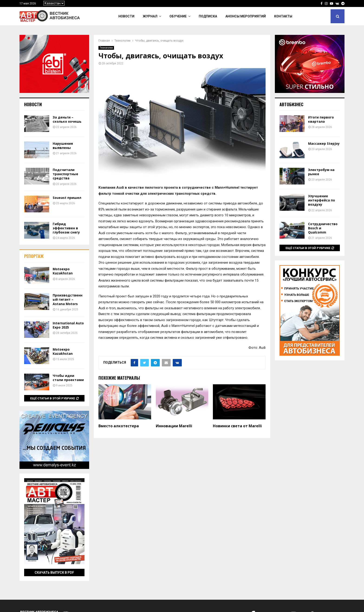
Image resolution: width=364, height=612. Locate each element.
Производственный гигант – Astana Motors (68, 299)
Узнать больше (297, 295)
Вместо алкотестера (119, 426)
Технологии (106, 48)
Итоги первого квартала (321, 119)
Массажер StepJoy (324, 143)
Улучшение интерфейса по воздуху (322, 200)
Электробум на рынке (321, 172)
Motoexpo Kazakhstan (63, 271)
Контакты (283, 16)
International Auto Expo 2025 (68, 325)
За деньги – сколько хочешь (67, 119)
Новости (126, 16)
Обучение (178, 16)
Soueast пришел (67, 198)
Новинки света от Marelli (237, 426)
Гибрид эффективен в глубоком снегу (66, 228)
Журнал (150, 16)
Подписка (208, 16)
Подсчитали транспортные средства (65, 174)
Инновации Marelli (174, 426)
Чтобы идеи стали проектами (68, 378)
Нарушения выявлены (63, 146)
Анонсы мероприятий (246, 16)
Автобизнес (291, 104)
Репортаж (34, 256)
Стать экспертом (298, 301)
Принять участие (299, 288)
